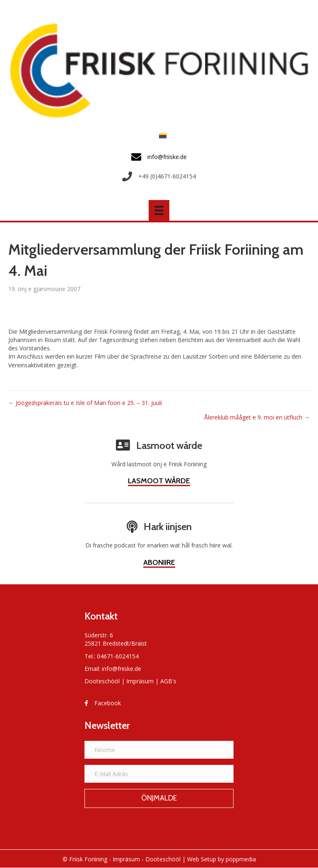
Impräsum (140, 681)
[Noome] (159, 750)
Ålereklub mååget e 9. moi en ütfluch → (257, 417)
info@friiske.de (122, 669)
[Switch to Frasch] (161, 136)
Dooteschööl (102, 681)
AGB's (168, 681)
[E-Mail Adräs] (159, 774)
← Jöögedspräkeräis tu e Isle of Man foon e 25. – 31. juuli (85, 403)
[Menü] (159, 210)
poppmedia (241, 859)
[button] (159, 798)
